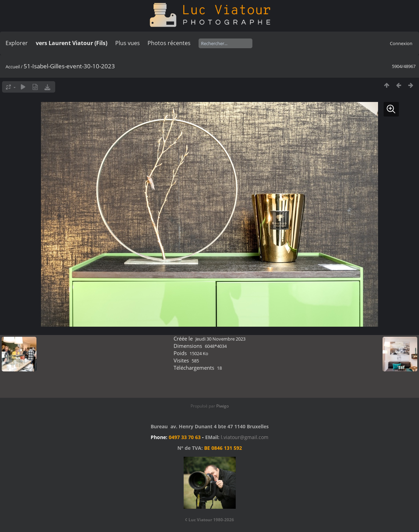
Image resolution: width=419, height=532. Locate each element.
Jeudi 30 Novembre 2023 (220, 339)
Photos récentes (169, 43)
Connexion (401, 43)
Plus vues (128, 43)
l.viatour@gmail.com (245, 437)
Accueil (13, 67)
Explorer (17, 43)
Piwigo (223, 406)
